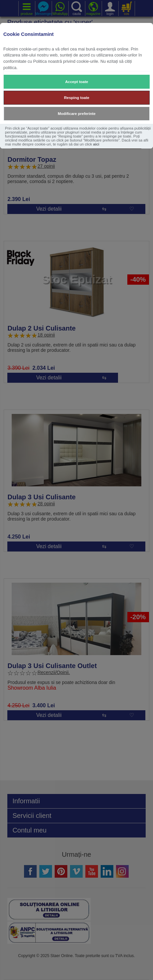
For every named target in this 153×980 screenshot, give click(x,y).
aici (96, 144)
